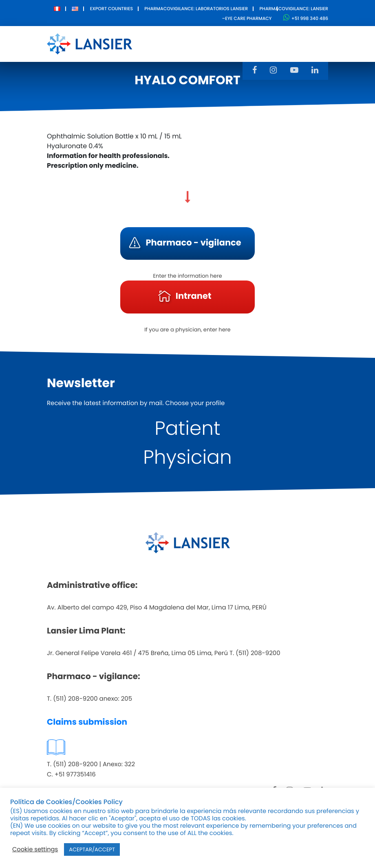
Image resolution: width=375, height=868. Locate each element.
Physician (187, 457)
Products (197, 38)
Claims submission (87, 722)
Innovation (247, 38)
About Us (157, 44)
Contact (295, 38)
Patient (187, 429)
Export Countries (111, 9)
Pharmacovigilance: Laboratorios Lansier (196, 9)
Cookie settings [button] (35, 850)
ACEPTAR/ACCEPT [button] (92, 849)
